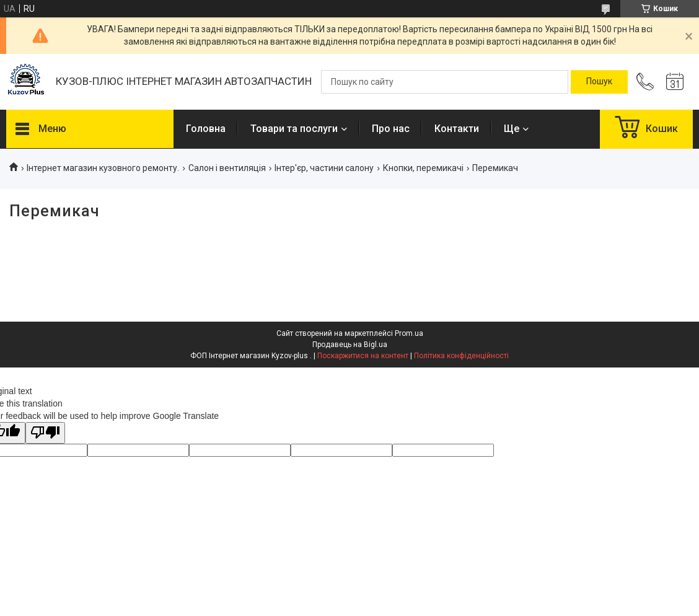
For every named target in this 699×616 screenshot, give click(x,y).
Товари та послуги (294, 129)
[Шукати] (599, 82)
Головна (206, 129)
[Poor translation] (45, 433)
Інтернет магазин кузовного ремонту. (103, 168)
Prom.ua (409, 333)
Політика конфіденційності (461, 356)
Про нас (391, 129)
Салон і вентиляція (227, 168)
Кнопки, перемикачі (423, 168)
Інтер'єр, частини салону (324, 168)
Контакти (457, 129)
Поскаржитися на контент (363, 356)
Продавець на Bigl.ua (350, 345)
